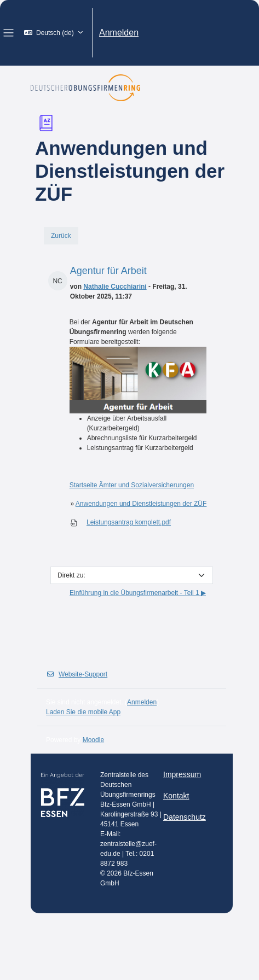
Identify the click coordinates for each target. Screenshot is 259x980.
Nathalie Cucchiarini (115, 287)
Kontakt (176, 796)
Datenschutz (185, 817)
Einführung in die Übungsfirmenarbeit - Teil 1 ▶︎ (138, 593)
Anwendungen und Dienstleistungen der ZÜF (141, 504)
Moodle (93, 740)
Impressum (182, 774)
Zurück (61, 236)
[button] (53, 33)
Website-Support (77, 674)
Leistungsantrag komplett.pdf (129, 522)
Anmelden (119, 33)
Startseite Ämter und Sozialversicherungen (132, 485)
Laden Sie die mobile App (83, 712)
